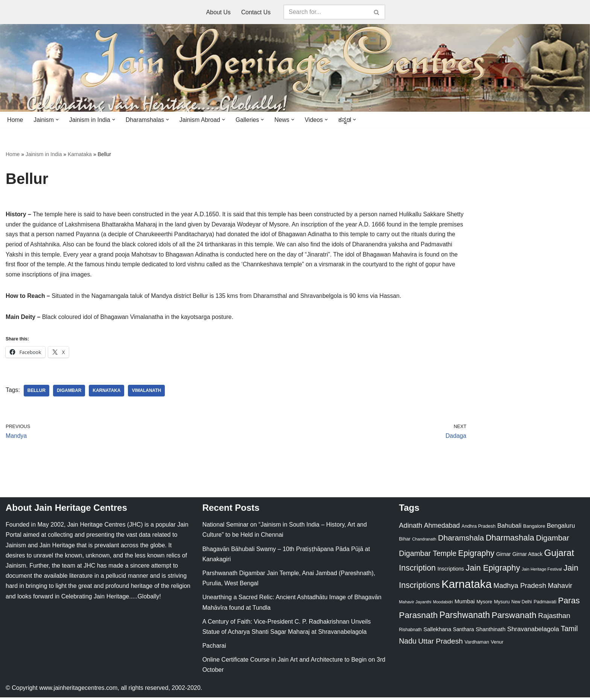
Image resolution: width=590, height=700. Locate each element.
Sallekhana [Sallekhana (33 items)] (437, 632)
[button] (58, 120)
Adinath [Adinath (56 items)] (411, 528)
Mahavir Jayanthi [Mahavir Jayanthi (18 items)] (415, 604)
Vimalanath (147, 393)
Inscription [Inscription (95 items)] (417, 571)
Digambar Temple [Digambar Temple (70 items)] (428, 556)
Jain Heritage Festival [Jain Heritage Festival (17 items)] (542, 572)
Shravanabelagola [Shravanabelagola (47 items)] (533, 632)
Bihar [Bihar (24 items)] (405, 542)
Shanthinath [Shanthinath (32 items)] (490, 632)
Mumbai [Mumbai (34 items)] (465, 604)
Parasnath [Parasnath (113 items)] (418, 618)
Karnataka (80, 155)
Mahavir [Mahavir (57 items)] (560, 588)
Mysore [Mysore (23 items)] (484, 604)
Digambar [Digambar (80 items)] (553, 541)
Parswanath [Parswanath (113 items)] (514, 618)
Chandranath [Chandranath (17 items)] (424, 542)
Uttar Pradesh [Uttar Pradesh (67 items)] (440, 644)
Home (15, 120)
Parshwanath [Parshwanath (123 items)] (465, 618)
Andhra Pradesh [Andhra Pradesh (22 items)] (479, 529)
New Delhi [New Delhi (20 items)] (522, 604)
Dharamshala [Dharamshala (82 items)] (461, 541)
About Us (218, 12)
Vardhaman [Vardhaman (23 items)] (477, 645)
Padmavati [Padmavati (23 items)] (545, 604)
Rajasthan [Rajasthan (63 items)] (554, 618)
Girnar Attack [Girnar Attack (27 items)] (528, 557)
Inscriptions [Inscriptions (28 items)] (451, 571)
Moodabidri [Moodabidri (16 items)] (443, 604)
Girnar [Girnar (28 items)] (504, 557)
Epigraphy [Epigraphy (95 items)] (476, 556)
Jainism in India (44, 155)
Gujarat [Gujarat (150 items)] (559, 555)
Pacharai (214, 648)
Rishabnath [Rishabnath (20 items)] (410, 632)
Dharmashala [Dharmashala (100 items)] (510, 541)
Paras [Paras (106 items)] (569, 603)
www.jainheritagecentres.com (78, 690)
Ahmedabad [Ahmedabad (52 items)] (442, 528)
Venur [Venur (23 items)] (497, 645)
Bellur (37, 393)
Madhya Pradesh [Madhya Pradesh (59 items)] (520, 588)
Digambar (70, 393)
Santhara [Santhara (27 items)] (464, 632)
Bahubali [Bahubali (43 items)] (509, 528)
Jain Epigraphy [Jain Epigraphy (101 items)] (493, 570)
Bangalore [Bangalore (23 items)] (534, 529)
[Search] (326, 12)
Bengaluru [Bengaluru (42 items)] (561, 528)
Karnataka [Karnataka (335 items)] (467, 587)
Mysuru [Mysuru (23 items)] (502, 604)
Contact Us (256, 12)
